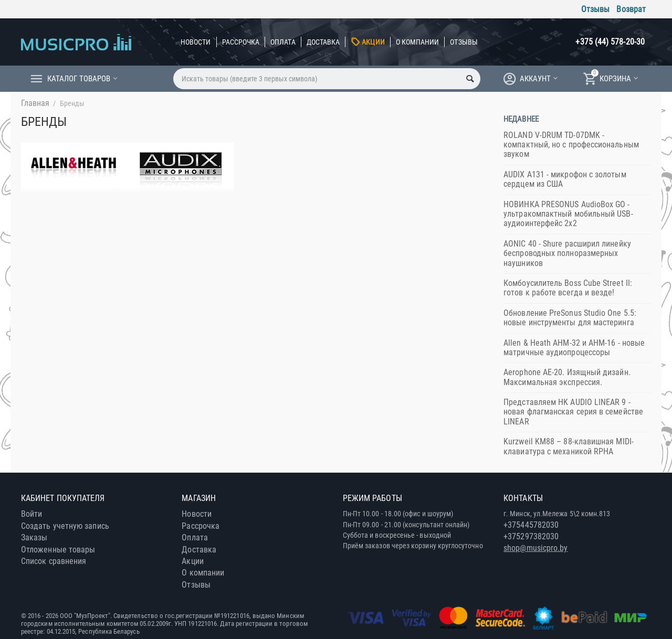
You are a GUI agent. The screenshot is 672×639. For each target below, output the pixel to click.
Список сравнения (54, 561)
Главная (35, 103)
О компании (418, 42)
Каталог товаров (79, 79)
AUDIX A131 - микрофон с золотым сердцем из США (565, 179)
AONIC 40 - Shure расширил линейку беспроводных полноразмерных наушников (567, 253)
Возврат (631, 9)
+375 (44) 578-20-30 (610, 42)
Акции (373, 42)
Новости (196, 42)
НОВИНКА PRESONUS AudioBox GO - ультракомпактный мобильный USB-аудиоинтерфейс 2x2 (568, 214)
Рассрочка (241, 42)
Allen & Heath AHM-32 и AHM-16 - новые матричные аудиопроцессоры (574, 348)
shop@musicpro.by (535, 548)
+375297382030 (531, 536)
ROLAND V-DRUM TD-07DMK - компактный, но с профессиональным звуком (571, 145)
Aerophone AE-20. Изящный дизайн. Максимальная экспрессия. (567, 377)
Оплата (283, 42)
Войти (31, 514)
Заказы (34, 537)
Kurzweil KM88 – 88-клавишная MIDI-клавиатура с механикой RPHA (569, 446)
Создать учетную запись (65, 526)
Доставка (323, 42)
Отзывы (595, 9)
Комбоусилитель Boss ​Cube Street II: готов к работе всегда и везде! (568, 288)
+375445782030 (531, 525)
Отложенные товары (58, 550)
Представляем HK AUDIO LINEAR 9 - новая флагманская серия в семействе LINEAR (573, 412)
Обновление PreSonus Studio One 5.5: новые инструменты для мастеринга (570, 318)
